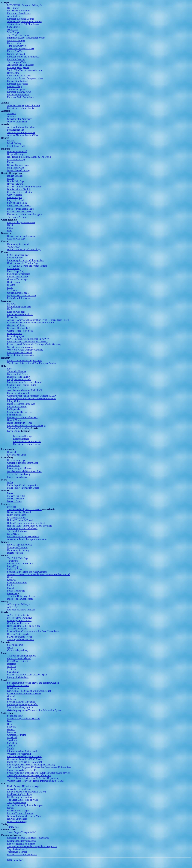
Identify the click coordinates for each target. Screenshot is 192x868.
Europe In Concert (16, 54)
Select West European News (21, 49)
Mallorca (12, 666)
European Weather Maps (19, 76)
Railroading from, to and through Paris (26, 260)
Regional (12, 452)
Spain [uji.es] (14, 672)
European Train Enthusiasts (20, 97)
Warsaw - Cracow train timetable (23, 574)
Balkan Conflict (15, 176)
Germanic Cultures (16, 325)
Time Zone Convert (17, 46)
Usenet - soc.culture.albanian (21, 108)
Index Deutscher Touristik (20, 352)
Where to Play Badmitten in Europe (24, 21)
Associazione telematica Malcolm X (25, 390)
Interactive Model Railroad (20, 314)
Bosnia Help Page (16, 181)
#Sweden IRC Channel (18, 685)
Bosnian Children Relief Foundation (25, 187)
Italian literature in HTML (20, 423)
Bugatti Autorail (15, 553)
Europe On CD (14, 51)
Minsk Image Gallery (17, 146)
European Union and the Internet (23, 57)
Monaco (11, 493)
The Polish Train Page (18, 558)
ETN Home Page (15, 860)
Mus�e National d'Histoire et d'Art (24, 471)
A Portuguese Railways (18, 604)
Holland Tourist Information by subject (26, 523)
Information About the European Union (26, 38)
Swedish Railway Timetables (21, 702)
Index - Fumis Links (17, 477)
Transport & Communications (22, 656)
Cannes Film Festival (17, 81)
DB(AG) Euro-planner (18, 95)
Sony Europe (13, 27)
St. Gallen (12, 743)
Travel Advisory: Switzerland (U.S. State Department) (33, 778)
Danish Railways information (21, 236)
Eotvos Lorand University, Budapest (25, 361)
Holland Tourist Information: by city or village (30, 526)
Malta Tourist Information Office (23, 488)
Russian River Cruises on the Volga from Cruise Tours (33, 631)
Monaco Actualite (16, 499)
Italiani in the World (17, 407)
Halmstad (12, 699)
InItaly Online (14, 401)
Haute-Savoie (14, 282)
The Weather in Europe (18, 35)
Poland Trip (13, 566)
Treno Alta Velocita (16, 371)
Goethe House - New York (20, 331)
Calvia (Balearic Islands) (19, 658)
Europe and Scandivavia (19, 13)
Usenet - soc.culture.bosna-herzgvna (25, 214)
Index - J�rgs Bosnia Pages (21, 209)
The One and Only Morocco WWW (24, 509)
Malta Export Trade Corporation (23, 485)
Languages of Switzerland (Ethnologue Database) (31, 765)
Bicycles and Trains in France (21, 296)
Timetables (13, 561)
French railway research (19, 274)
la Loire (11, 285)
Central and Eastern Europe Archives (25, 78)
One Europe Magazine (18, 67)
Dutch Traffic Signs (17, 515)
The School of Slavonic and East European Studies (32, 363)
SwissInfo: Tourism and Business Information (29, 775)
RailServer (12, 309)
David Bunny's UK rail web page (23, 786)
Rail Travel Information (19, 11)
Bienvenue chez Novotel (19, 512)
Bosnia (10, 178)
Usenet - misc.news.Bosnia (20, 212)
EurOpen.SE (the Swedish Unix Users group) (29, 691)
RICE (10, 287)
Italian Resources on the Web (21, 404)
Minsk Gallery (14, 143)
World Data (13, 30)
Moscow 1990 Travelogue (20, 618)
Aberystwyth (13, 789)
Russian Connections (17, 629)
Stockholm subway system (20, 707)
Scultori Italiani (15, 415)
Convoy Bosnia (15, 195)
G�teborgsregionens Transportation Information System (35, 710)
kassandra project (16, 336)
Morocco (12, 507)
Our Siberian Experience (19, 623)
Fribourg (11, 727)
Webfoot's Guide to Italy (19, 428)
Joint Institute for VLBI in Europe (24, 24)
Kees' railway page (16, 160)
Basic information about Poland (55, 574)
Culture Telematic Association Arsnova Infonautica (32, 398)
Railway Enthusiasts (17, 819)
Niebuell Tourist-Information (21, 355)
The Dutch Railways (17, 531)
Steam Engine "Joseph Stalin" (22, 832)
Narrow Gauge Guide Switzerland (24, 719)
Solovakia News (15, 645)
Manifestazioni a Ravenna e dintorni (25, 382)
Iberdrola (12, 664)
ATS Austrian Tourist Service (21, 132)
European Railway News (19, 92)
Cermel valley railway (18, 650)
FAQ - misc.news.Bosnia (19, 206)
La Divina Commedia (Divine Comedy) (26, 426)
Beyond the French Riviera (34, 266)
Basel (10, 721)
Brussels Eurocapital (17, 151)
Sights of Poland (15, 569)
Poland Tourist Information (20, 564)
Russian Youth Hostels (18, 634)
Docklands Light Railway (19, 794)
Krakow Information (17, 583)
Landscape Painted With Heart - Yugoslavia (28, 838)
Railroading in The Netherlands (22, 528)
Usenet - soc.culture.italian (20, 417)
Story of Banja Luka (17, 203)
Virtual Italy (13, 388)
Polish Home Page (16, 591)
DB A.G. (11, 304)
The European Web (16, 62)
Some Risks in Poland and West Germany (27, 572)
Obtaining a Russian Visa (19, 620)
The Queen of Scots (17, 802)
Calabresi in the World (18, 393)
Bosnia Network (15, 184)
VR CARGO (13, 247)
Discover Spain (40, 675)
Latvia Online (14, 431)
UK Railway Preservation (19, 797)
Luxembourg (13, 466)
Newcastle (33, 792)
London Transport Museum (20, 813)
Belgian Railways (16, 168)
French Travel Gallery (18, 277)
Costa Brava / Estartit (17, 661)
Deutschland (13, 317)
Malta (10, 482)
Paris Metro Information (19, 298)
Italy (9, 369)
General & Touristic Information (23, 463)
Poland (10, 588)
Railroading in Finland (18, 244)
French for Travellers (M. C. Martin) (25, 756)
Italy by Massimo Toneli (19, 379)
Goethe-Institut (14, 333)
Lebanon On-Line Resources (27, 441)
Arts (36, 417)
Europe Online (14, 43)
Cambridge (26, 789)
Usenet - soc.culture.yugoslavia (22, 855)
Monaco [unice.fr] (16, 496)
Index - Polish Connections (20, 599)
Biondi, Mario (14, 420)
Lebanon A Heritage (23, 436)
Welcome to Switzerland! (19, 754)
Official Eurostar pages (18, 165)
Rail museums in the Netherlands (23, 537)
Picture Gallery (14, 86)
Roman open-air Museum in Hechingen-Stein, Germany (34, 344)
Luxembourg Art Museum (20, 468)
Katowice (12, 580)
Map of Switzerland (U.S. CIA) (22, 770)
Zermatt (11, 746)
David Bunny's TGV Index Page (23, 263)
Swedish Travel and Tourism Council (41, 683)
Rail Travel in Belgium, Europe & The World (29, 157)
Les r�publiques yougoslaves (22, 841)
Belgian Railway (15, 154)
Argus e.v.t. (13, 607)
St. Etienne (12, 290)
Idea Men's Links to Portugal (21, 610)
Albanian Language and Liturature (24, 105)
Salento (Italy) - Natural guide (22, 385)
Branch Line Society (17, 821)
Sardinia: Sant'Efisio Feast (20, 412)
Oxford (42, 792)
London (11, 792)
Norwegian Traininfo (17, 547)
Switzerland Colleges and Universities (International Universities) (39, 767)
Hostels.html (13, 73)
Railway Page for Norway (20, 545)
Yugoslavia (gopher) (17, 852)
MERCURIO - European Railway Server (27, 5)
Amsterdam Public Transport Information (27, 539)
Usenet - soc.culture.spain (20, 675)
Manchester (21, 792)
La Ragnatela (14, 409)
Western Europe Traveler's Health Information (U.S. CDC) (35, 781)
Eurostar (11, 162)
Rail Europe (13, 8)
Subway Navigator (16, 89)
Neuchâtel (12, 737)
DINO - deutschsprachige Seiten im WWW (28, 339)
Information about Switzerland (22, 751)
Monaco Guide (14, 501)
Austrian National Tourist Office (23, 135)
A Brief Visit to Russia (18, 615)
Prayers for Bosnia (16, 200)
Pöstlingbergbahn (16, 130)
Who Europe (13, 32)
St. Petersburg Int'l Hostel (19, 637)
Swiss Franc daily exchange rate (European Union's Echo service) (39, 773)
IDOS (10, 225)
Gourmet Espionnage (17, 279)
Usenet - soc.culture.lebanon (27, 444)
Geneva (11, 729)
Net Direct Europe (16, 40)
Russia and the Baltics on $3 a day (24, 626)
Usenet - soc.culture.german (21, 347)
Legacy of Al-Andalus (18, 677)
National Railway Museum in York (24, 816)
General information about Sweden (24, 694)
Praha (10, 228)
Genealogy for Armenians (20, 119)
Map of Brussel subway (19, 170)
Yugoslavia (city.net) (17, 849)
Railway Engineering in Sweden (23, 704)
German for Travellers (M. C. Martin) (25, 759)
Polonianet (12, 593)
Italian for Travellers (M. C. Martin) (25, 762)
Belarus (11, 141)
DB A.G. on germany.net (19, 306)
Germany (38, 350)
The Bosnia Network (17, 217)
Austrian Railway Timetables (21, 127)
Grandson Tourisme (17, 735)
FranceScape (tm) (16, 271)
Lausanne (12, 732)
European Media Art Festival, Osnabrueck (27, 342)
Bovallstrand (13, 688)
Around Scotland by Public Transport (25, 805)
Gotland (11, 696)
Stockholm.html (15, 683)
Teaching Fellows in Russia (20, 639)
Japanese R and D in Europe (21, 65)
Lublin (10, 585)
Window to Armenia (17, 122)
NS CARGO (13, 534)
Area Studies (13, 16)
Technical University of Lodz (21, 596)
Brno (10, 231)
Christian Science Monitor (20, 192)
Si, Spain (12, 669)
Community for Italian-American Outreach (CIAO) (32, 396)
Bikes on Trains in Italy (18, 377)
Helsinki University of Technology (24, 249)
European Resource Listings (21, 19)
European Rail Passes (18, 84)
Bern (10, 724)
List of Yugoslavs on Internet (21, 844)
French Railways (15, 258)
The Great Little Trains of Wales (23, 800)
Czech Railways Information (21, 222)
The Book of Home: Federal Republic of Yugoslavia (32, 846)
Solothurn (12, 740)
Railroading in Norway (18, 550)
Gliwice (11, 577)
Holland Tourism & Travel (20, 520)
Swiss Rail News (15, 716)
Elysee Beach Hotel (17, 518)
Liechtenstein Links (17, 455)
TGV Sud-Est (14, 266)
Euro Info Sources (16, 59)
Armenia (11, 114)
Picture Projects (15, 197)
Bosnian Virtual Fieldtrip (19, 189)
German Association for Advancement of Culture (31, 323)
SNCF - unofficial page (18, 255)
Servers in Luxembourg (19, 474)
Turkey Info (13, 827)
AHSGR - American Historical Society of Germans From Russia (38, 320)
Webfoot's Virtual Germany (20, 350)
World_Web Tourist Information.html (25, 70)
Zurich (10, 748)
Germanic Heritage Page (19, 328)
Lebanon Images (21, 439)
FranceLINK (13, 268)
